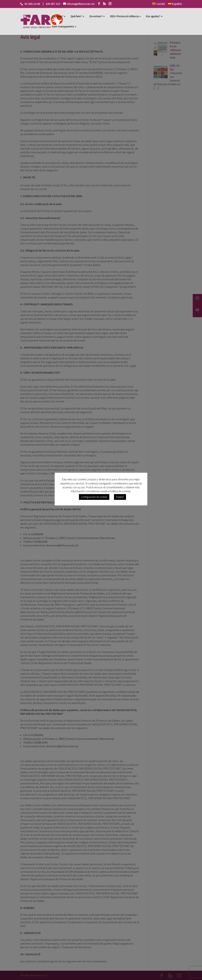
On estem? (96, 16)
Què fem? (76, 16)
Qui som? (58, 16)
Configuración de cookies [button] (94, 497)
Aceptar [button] (120, 497)
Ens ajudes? (153, 16)
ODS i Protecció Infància (124, 16)
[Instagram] (110, 4)
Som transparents (63, 26)
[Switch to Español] (175, 5)
